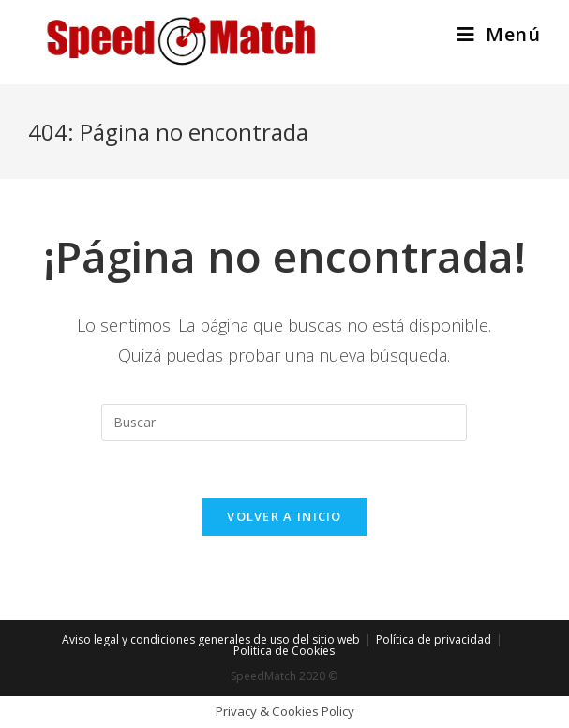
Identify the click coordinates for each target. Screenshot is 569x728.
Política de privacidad (434, 639)
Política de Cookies (284, 651)
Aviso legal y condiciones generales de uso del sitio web (211, 639)
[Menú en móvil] (499, 34)
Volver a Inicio (284, 516)
